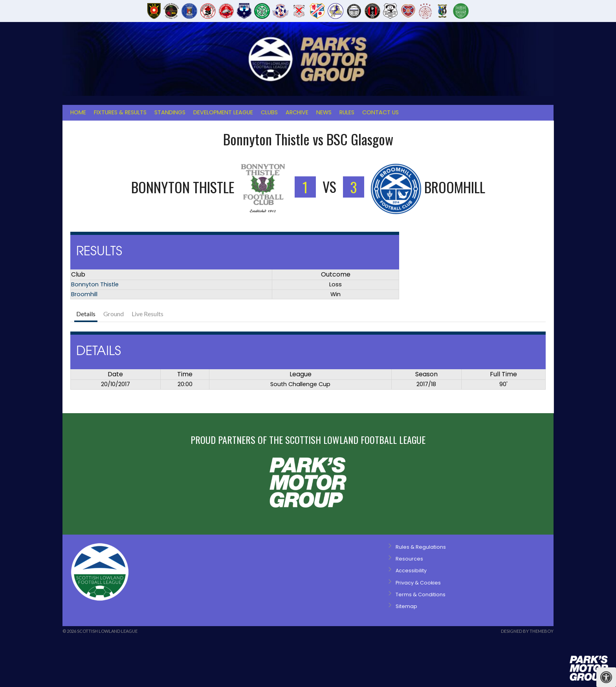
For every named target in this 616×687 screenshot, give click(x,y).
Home (78, 112)
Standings (170, 112)
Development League (223, 112)
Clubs (269, 112)
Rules (347, 112)
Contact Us (380, 112)
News (324, 112)
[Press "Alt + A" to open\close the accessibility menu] (606, 677)
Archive (297, 112)
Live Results (148, 314)
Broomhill (84, 294)
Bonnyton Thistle (95, 284)
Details (86, 314)
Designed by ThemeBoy (527, 631)
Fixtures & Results (120, 112)
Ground (114, 314)
